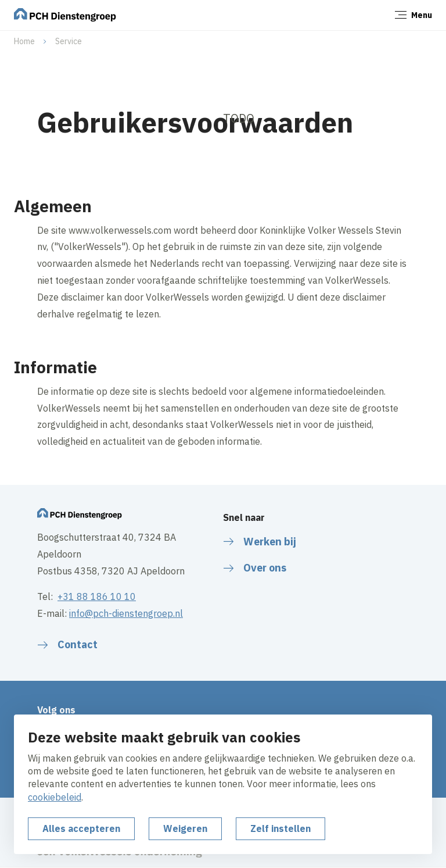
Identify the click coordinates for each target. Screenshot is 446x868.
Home (24, 41)
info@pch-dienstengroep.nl (126, 613)
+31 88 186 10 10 (97, 596)
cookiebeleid (55, 797)
